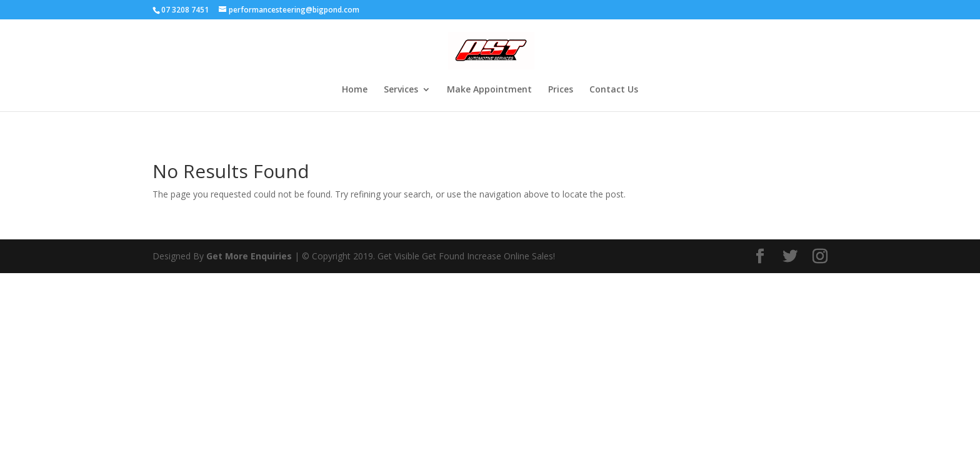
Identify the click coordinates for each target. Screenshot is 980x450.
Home (355, 90)
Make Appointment (489, 90)
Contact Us (614, 90)
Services (401, 90)
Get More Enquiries (249, 256)
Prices (561, 90)
